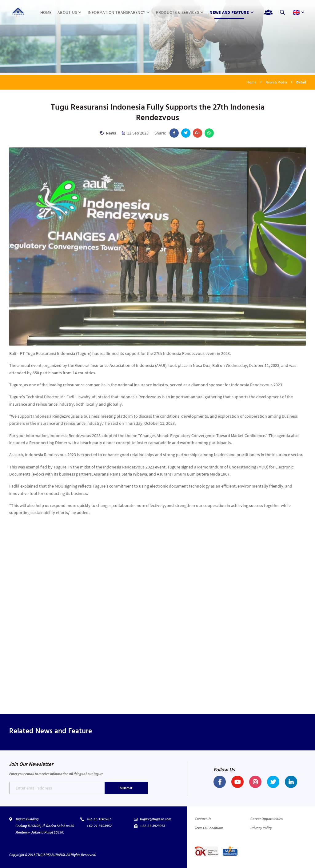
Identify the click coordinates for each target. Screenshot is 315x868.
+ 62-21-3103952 (99, 826)
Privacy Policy (261, 828)
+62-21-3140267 (99, 819)
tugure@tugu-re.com (156, 819)
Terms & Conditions (209, 828)
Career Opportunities (267, 819)
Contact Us (203, 819)
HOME (46, 12)
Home (251, 82)
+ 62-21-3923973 (153, 826)
